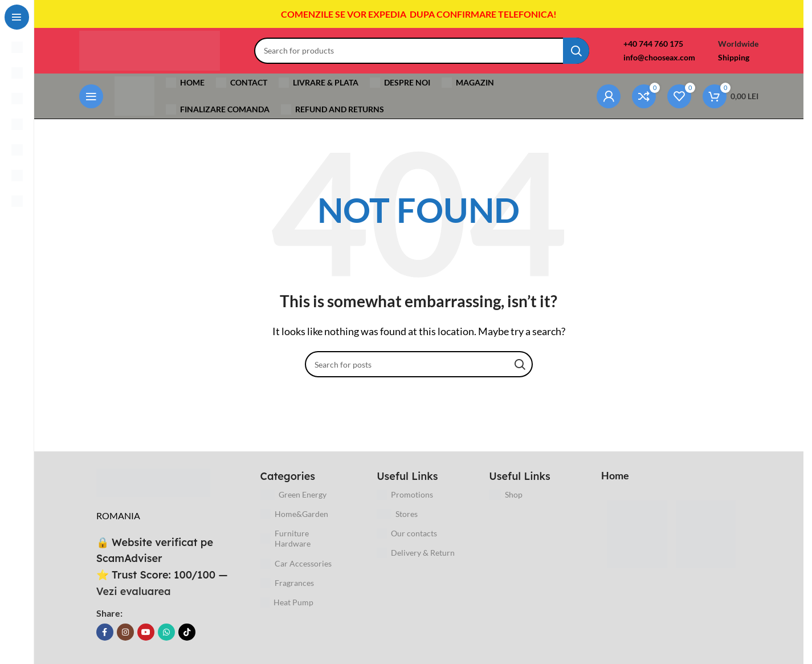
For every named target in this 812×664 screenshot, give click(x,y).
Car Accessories (296, 564)
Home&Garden (294, 514)
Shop (506, 495)
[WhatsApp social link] (166, 633)
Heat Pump (287, 602)
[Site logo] (150, 49)
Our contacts (407, 534)
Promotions (405, 495)
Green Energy (294, 495)
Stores (397, 514)
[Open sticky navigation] (91, 96)
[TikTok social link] (187, 633)
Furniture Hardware (285, 539)
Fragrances (287, 583)
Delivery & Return (416, 553)
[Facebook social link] (105, 633)
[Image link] (153, 482)
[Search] (422, 51)
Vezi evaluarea (134, 591)
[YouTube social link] (146, 633)
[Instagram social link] (125, 633)
